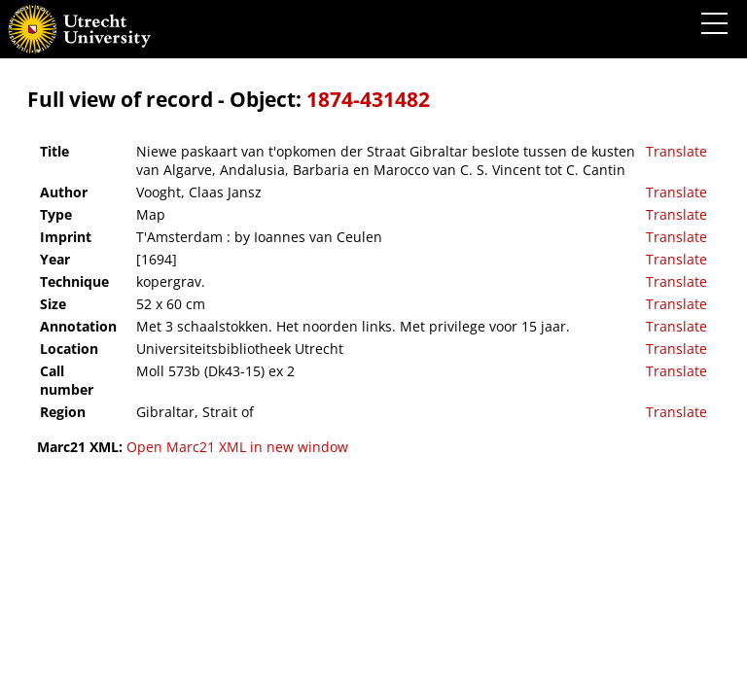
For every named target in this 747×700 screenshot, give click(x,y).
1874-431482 (368, 99)
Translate (676, 151)
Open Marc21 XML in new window (237, 447)
